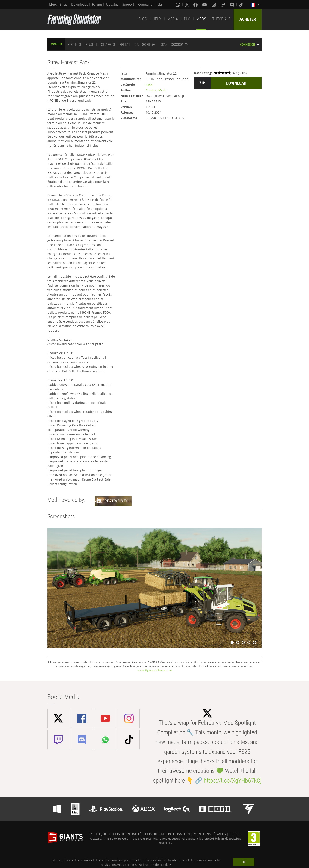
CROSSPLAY (179, 44)
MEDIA (173, 19)
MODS (201, 19)
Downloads (80, 4)
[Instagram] (214, 5)
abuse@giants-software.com (155, 670)
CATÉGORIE (143, 44)
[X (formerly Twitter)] (187, 5)
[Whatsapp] (178, 5)
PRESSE (235, 834)
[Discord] (232, 5)
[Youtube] (205, 5)
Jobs (160, 4)
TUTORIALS (221, 19)
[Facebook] (196, 5)
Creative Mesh (156, 90)
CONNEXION (248, 44)
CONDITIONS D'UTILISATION (167, 834)
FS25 (163, 44)
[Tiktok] (241, 5)
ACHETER (248, 19)
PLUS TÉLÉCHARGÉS (100, 44)
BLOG (143, 19)
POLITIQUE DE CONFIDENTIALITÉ (116, 834)
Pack (149, 85)
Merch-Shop (58, 4)
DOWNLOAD (236, 83)
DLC (187, 19)
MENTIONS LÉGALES (210, 834)
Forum (97, 4)
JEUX (157, 19)
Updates (112, 4)
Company (145, 4)
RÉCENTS (74, 44)
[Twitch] (223, 5)
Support (128, 4)
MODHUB (56, 44)
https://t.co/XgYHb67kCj (233, 780)
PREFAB (125, 44)
